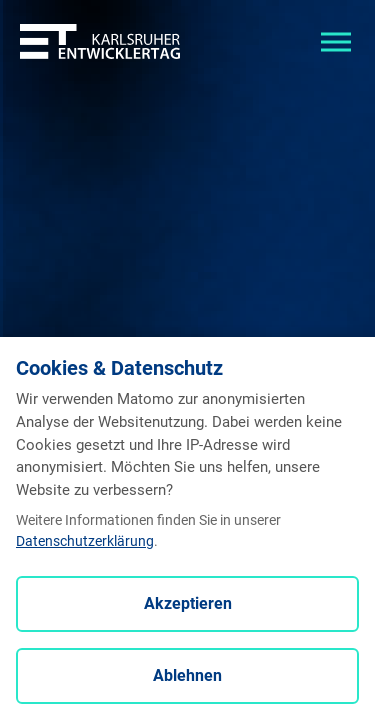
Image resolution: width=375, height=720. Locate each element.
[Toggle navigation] (336, 40)
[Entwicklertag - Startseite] (100, 40)
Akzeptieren (188, 603)
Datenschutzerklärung (85, 541)
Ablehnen (187, 675)
